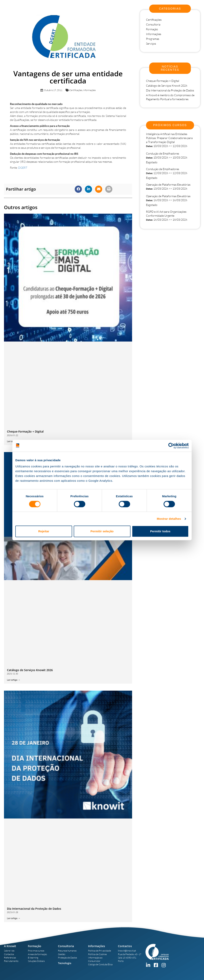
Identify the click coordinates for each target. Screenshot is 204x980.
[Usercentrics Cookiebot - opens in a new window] (171, 446)
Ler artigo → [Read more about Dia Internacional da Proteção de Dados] (14, 918)
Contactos (125, 946)
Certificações (76, 90)
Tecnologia (65, 963)
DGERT (23, 168)
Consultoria (153, 24)
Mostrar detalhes (169, 519)
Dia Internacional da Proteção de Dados (34, 909)
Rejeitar (44, 531)
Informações (89, 90)
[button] (78, 189)
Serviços (151, 44)
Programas (153, 39)
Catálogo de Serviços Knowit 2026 (30, 670)
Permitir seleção (102, 531)
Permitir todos (160, 531)
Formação (152, 29)
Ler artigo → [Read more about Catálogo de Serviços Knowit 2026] (14, 680)
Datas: (149, 146)
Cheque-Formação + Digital (25, 431)
